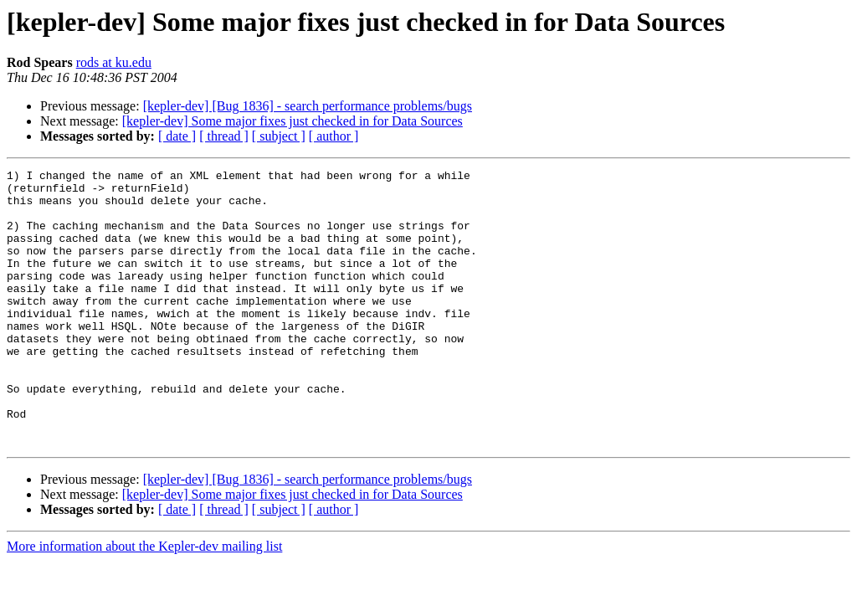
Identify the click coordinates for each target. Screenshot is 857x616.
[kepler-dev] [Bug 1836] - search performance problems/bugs (308, 106)
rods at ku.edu (114, 62)
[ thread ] (224, 136)
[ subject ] (279, 136)
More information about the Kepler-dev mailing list (144, 601)
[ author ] (334, 136)
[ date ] (177, 136)
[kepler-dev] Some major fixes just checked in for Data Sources (293, 121)
